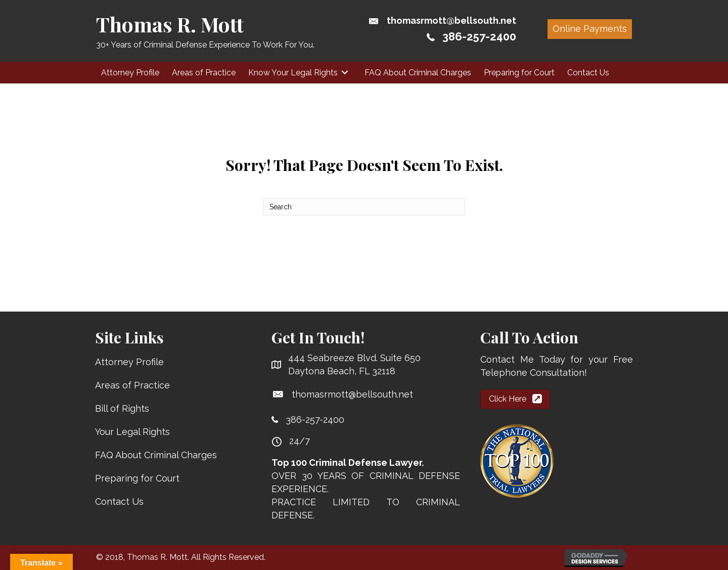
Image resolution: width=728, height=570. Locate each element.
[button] (590, 29)
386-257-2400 (479, 36)
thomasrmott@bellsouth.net (451, 20)
